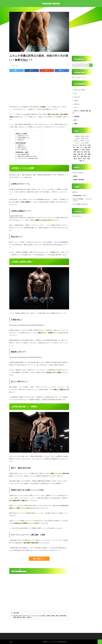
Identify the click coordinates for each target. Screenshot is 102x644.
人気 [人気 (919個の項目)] (81, 145)
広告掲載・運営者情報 (78, 180)
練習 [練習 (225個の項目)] (82, 156)
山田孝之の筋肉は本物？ (20, 143)
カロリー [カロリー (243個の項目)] (78, 139)
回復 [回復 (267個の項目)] (86, 147)
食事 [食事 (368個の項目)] (81, 161)
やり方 (24, 616)
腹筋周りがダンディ (21, 147)
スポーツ (76, 101)
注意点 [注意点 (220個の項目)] (75, 154)
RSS (11, 642)
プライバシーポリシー (78, 173)
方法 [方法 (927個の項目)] (82, 152)
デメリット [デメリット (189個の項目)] (77, 141)
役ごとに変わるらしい (21, 149)
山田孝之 (48, 616)
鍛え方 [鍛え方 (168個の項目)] (85, 159)
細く (21, 617)
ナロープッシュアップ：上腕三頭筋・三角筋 (26, 158)
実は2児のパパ (20, 140)
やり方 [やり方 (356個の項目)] (87, 136)
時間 (62, 616)
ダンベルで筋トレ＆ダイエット (81, 204)
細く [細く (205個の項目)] (78, 156)
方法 (59, 616)
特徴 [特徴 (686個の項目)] (79, 154)
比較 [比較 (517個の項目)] (89, 152)
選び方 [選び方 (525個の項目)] (75, 159)
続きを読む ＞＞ (39, 559)
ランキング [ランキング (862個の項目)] (75, 145)
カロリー (28, 616)
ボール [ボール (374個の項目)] (82, 141)
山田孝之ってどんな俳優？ (21, 134)
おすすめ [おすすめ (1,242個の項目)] (77, 136)
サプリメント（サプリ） (80, 90)
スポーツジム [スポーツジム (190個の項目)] (85, 139)
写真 (43, 616)
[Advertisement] (39, 89)
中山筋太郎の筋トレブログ (80, 196)
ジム (75, 93)
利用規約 (75, 176)
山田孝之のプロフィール (22, 136)
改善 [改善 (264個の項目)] (78, 152)
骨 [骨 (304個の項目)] (84, 161)
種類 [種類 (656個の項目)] (89, 154)
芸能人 (17, 9)
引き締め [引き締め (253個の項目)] (87, 150)
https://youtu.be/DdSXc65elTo (16, 216)
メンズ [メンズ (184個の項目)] (82, 143)
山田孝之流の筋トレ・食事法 (21, 152)
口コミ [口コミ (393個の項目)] (82, 147)
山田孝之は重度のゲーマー (22, 138)
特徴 (65, 616)
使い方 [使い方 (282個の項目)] (85, 145)
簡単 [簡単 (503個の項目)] (75, 156)
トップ (11, 9)
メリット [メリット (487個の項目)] (77, 143)
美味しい (25, 617)
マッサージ (75, 107)
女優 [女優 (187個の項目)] (83, 150)
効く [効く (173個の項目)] (74, 147)
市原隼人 (53, 616)
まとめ (20, 616)
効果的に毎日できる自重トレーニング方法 (26, 156)
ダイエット (77, 104)
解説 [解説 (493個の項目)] (85, 156)
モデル (40, 616)
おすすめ (16, 616)
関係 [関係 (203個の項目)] (89, 159)
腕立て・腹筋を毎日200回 (22, 154)
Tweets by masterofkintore (77, 216)
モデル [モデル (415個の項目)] (87, 143)
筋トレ (76, 120)
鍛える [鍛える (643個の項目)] (80, 159)
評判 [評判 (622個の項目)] (89, 156)
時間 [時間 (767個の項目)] (85, 152)
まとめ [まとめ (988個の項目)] (82, 136)
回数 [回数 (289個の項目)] (89, 147)
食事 (28, 617)
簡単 (18, 617)
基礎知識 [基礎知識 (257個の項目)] (76, 150)
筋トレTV (75, 192)
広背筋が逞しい (20, 145)
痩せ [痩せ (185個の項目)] (86, 154)
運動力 (76, 124)
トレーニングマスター (53, 642)
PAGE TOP (100, 642)
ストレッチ (77, 97)
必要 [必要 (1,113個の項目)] (75, 152)
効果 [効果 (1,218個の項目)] (78, 147)
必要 (57, 616)
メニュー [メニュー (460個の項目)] (87, 141)
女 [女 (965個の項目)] (80, 150)
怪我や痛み (77, 116)
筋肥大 (15, 617)
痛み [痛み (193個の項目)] (82, 154)
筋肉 (15, 9)
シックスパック (34, 616)
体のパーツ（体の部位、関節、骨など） (82, 112)
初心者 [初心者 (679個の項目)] (89, 145)
